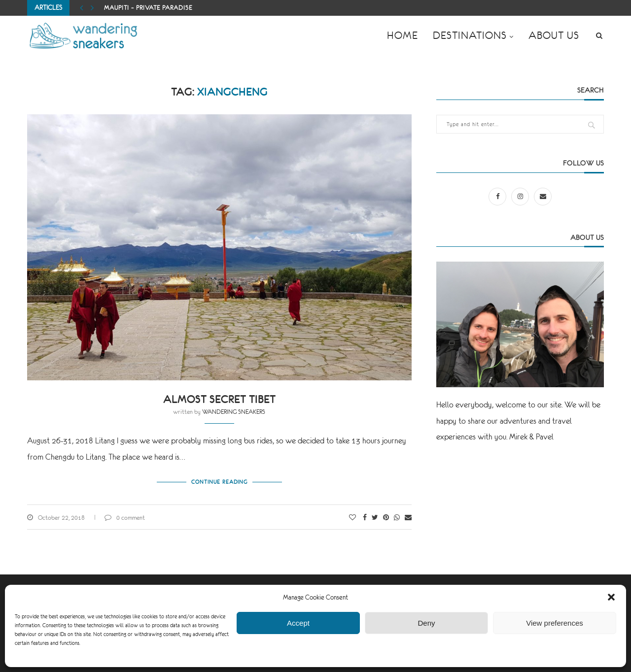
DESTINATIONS (470, 35)
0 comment (125, 518)
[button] (611, 597)
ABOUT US (554, 35)
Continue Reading (219, 482)
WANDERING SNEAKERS (234, 412)
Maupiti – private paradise (148, 8)
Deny (426, 623)
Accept (298, 623)
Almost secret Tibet (219, 399)
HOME (403, 35)
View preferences (555, 623)
